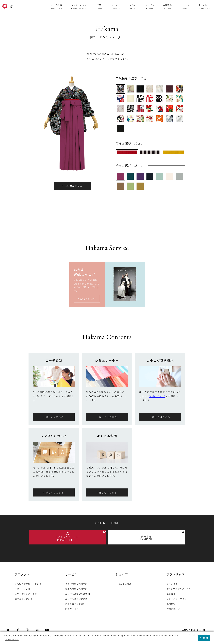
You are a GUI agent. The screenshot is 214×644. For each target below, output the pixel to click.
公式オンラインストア (68, 539)
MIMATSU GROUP (199, 630)
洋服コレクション (24, 589)
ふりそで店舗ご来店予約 (78, 594)
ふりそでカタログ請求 (77, 599)
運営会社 (171, 594)
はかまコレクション (25, 599)
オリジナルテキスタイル (179, 589)
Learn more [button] (12, 639)
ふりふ (5, 6)
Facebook (18, 630)
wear (37, 630)
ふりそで (116, 7)
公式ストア (204, 7)
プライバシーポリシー (178, 599)
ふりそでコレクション (26, 594)
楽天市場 (146, 538)
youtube (47, 630)
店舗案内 (167, 7)
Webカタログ (157, 396)
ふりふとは (57, 7)
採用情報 (171, 604)
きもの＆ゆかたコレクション (29, 584)
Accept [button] (204, 638)
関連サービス (72, 609)
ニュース (185, 7)
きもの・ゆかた (79, 7)
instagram (27, 630)
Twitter (8, 630)
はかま (133, 7)
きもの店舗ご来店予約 (77, 584)
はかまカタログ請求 (75, 604)
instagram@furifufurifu (12, 7)
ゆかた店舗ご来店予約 (77, 589)
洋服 (99, 7)
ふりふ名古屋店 (124, 584)
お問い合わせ (173, 609)
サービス (150, 7)
